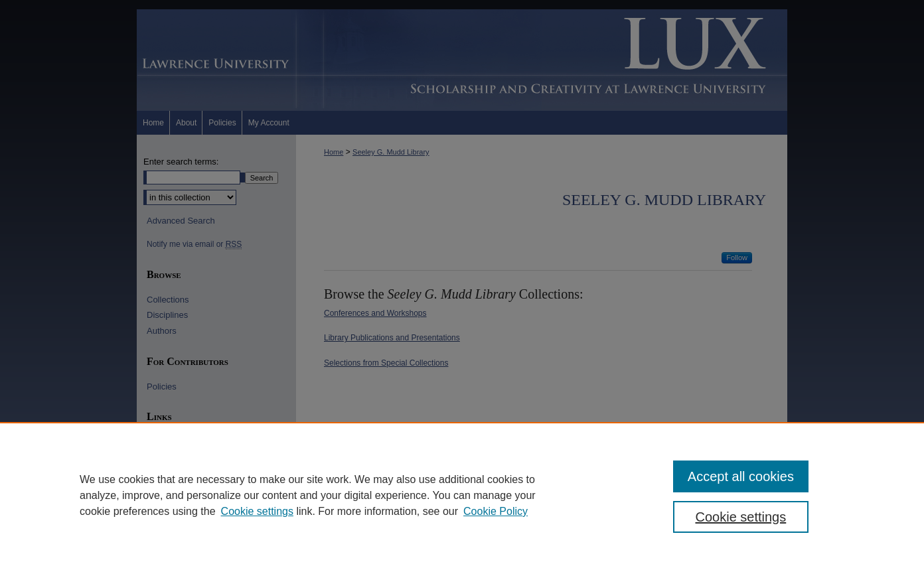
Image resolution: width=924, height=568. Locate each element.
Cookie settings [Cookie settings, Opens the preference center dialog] (741, 517)
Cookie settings (257, 511)
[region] (462, 495)
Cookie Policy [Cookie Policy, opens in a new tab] (496, 511)
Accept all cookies (741, 476)
